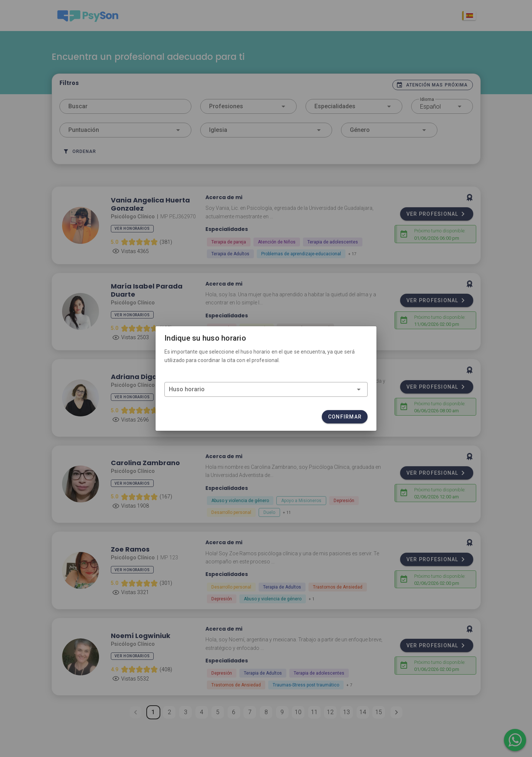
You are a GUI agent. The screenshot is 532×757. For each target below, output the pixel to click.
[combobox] (266, 389)
